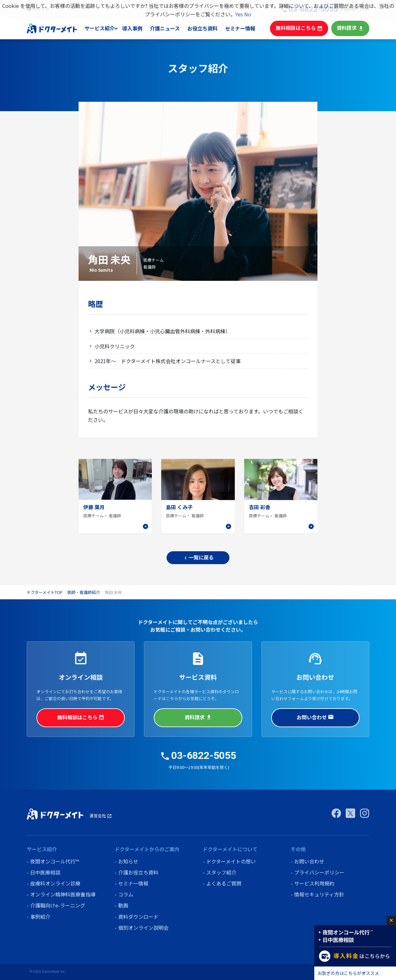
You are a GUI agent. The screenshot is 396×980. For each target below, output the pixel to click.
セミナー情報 (246, 28)
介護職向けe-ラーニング (58, 905)
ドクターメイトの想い (231, 861)
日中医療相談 (45, 872)
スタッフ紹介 (221, 872)
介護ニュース (172, 28)
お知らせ (128, 861)
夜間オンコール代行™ (55, 861)
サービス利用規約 (314, 883)
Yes (239, 14)
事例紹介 (40, 917)
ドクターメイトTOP (45, 592)
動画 (123, 905)
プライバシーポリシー (319, 872)
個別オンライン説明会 (143, 928)
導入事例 (139, 28)
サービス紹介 (107, 28)
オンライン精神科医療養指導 (63, 894)
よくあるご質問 (224, 883)
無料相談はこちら (302, 28)
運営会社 (101, 816)
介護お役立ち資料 (138, 872)
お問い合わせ (315, 717)
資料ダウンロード (138, 917)
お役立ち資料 (209, 28)
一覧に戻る (198, 557)
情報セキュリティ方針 (319, 894)
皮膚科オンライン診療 (55, 883)
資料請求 (351, 28)
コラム (126, 894)
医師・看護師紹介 (84, 592)
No (248, 14)
